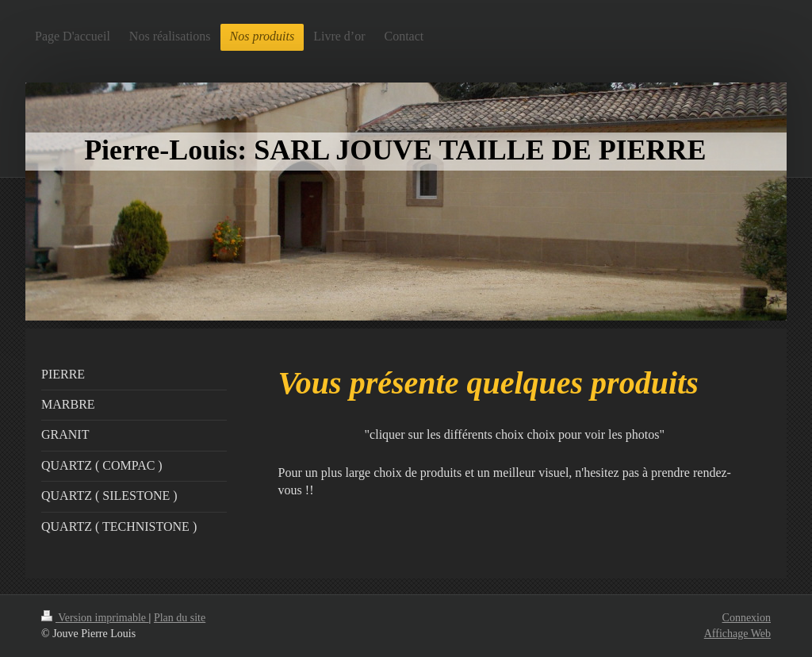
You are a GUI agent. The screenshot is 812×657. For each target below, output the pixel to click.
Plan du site (180, 618)
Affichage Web (737, 634)
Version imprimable (95, 618)
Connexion (747, 618)
